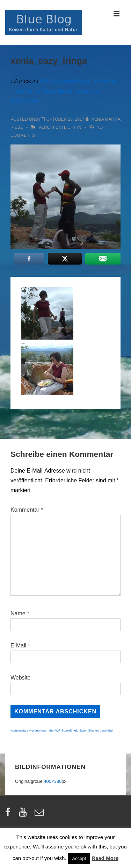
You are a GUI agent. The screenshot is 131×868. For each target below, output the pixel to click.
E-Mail (18, 646)
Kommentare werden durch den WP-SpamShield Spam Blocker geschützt (62, 730)
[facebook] (9, 814)
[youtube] (24, 814)
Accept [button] (79, 858)
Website (21, 678)
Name (18, 613)
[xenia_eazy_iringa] (65, 119)
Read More (105, 858)
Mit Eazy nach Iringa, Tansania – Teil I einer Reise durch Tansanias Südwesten (63, 91)
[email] (40, 814)
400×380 (53, 781)
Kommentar (27, 510)
